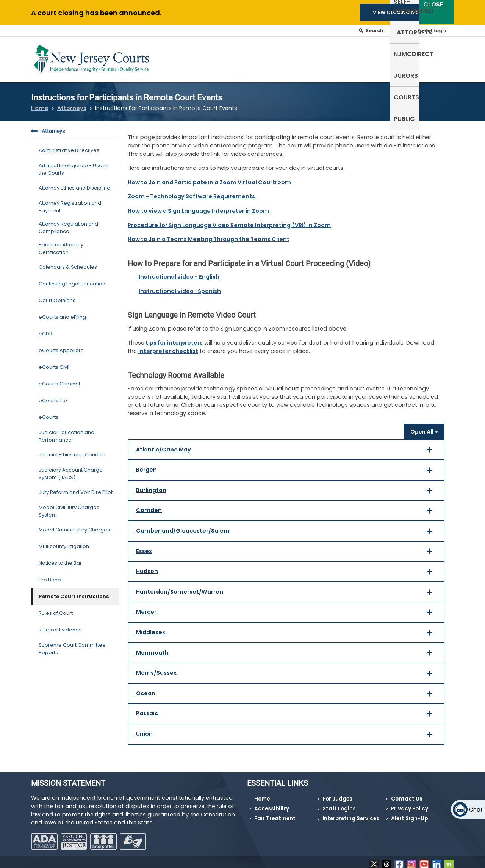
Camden (287, 509)
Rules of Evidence (60, 625)
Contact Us (407, 794)
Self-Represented (238, 58)
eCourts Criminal (59, 379)
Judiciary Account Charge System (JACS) (71, 469)
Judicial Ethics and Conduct (72, 450)
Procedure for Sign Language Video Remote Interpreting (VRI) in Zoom (229, 220)
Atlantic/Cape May (287, 448)
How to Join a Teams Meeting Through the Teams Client (209, 235)
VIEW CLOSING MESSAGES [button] (406, 12)
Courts (409, 58)
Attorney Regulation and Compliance (68, 223)
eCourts (48, 413)
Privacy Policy (410, 804)
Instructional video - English (179, 272)
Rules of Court (56, 609)
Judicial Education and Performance (66, 432)
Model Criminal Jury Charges (74, 525)
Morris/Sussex (287, 671)
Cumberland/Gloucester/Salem (287, 529)
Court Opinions (57, 296)
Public (440, 58)
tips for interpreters (174, 338)
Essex (287, 549)
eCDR (45, 329)
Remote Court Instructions (74, 592)
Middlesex (287, 631)
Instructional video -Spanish (180, 286)
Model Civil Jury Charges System (69, 507)
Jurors (376, 58)
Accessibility (272, 804)
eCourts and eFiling (62, 313)
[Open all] (424, 427)
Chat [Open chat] (476, 810)
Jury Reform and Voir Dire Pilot (76, 488)
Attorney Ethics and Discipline (74, 183)
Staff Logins (339, 804)
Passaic (287, 712)
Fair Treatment (275, 814)
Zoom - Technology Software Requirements (191, 192)
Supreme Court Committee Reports (72, 644)
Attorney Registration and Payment (70, 202)
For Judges (337, 794)
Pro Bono (50, 575)
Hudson (287, 570)
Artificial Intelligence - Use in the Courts (73, 165)
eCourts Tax (53, 396)
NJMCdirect (337, 58)
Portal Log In (433, 31)
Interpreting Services (351, 814)
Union (287, 732)
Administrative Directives (69, 146)
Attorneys (292, 58)
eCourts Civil (54, 363)
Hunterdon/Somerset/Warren (287, 590)
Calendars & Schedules (68, 262)
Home (40, 103)
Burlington (287, 488)
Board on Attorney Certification (61, 244)
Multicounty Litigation (64, 542)
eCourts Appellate (61, 346)
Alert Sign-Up (409, 814)
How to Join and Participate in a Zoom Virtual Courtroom (209, 177)
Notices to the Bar (60, 559)
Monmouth (287, 651)
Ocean (287, 692)
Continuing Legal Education (72, 279)
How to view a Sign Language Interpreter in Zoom (198, 206)
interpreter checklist (168, 346)
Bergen (287, 468)
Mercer (287, 610)
